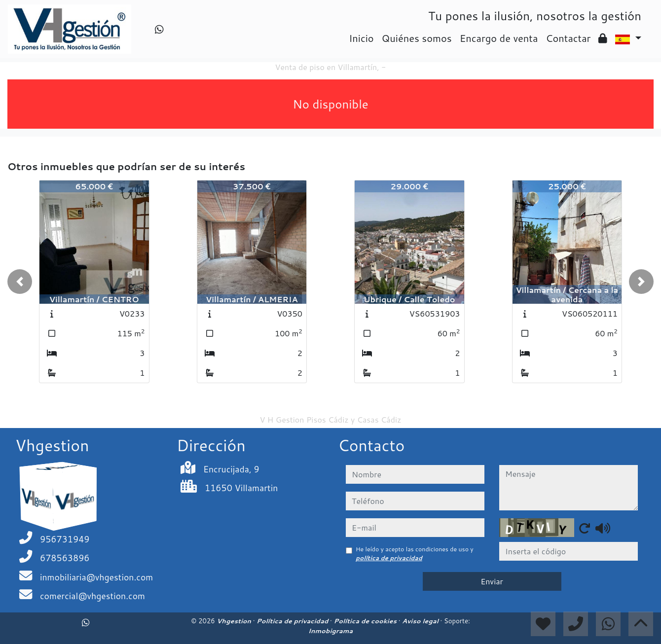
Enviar (492, 581)
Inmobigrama (330, 631)
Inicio (361, 38)
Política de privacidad (293, 621)
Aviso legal (421, 621)
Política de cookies (366, 621)
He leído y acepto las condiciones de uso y (415, 554)
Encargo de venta (499, 38)
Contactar (568, 38)
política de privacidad (389, 558)
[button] (20, 282)
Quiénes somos (417, 38)
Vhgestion (235, 621)
